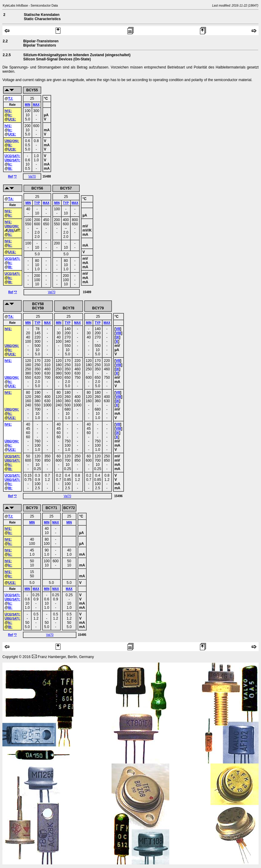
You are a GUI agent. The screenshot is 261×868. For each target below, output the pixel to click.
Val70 (32, 176)
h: (8, 111)
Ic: (10, 115)
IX (117, 337)
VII (118, 329)
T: (11, 99)
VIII (118, 333)
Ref (11, 176)
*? (15, 176)
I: (10, 145)
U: (12, 119)
